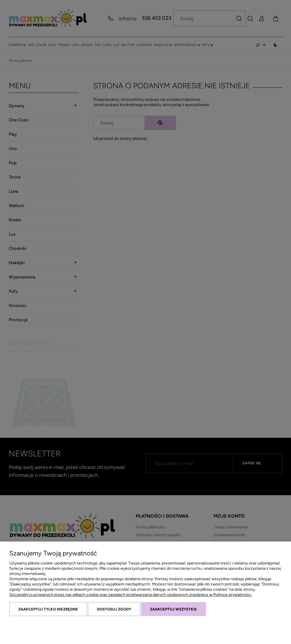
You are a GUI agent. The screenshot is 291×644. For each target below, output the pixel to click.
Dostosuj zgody (114, 609)
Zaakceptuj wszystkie (173, 609)
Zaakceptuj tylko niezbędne (48, 609)
